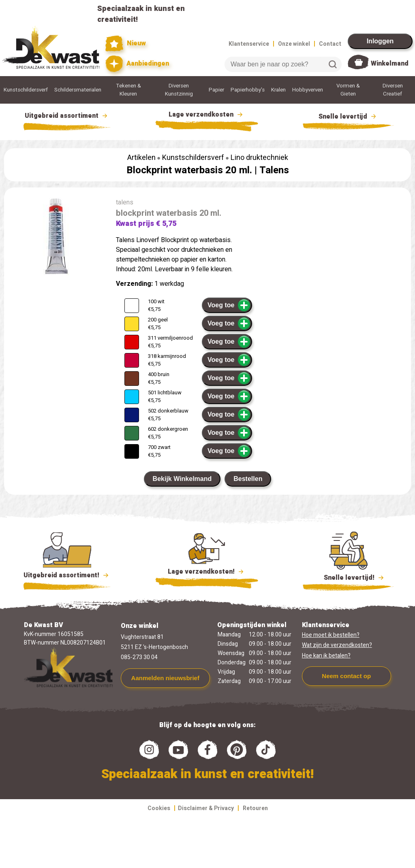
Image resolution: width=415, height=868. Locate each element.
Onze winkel (294, 44)
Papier (216, 90)
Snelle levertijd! (348, 577)
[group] (56, 238)
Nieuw (126, 44)
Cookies (159, 808)
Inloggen (380, 41)
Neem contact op (346, 676)
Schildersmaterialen (78, 90)
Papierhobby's (248, 90)
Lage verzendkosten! (207, 573)
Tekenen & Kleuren (128, 90)
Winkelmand (390, 64)
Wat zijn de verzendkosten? (337, 645)
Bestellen (248, 479)
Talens (274, 170)
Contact (330, 44)
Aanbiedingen (137, 64)
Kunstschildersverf (26, 90)
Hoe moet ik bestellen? (331, 635)
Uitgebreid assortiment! (67, 575)
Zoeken (333, 64)
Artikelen (141, 158)
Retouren (255, 808)
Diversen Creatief (393, 90)
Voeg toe (229, 305)
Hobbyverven (308, 90)
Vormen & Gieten (348, 90)
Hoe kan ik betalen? (326, 656)
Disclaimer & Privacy (206, 808)
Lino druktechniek (259, 158)
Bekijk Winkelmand (182, 479)
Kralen (278, 90)
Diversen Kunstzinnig (179, 90)
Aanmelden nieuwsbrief (165, 678)
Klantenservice (249, 44)
